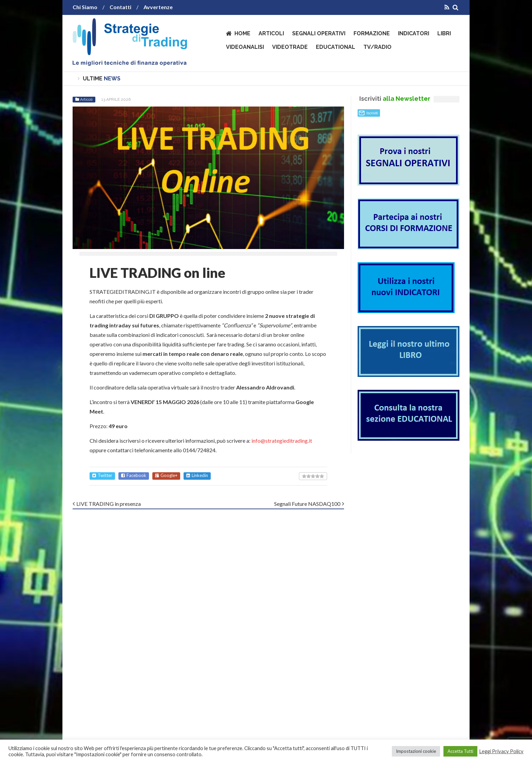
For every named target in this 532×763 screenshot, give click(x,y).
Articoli (271, 33)
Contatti (120, 7)
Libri (444, 33)
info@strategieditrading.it (282, 441)
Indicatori (414, 33)
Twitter (102, 475)
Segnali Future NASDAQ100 (307, 504)
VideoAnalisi (245, 47)
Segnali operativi (319, 33)
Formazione (372, 33)
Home (242, 33)
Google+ (166, 475)
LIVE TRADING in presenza (109, 504)
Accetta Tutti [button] (460, 751)
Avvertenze (158, 7)
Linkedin (197, 475)
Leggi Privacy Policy (501, 751)
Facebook (134, 475)
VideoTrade (290, 47)
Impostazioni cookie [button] (416, 751)
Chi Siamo (85, 7)
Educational (336, 47)
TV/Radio (377, 47)
